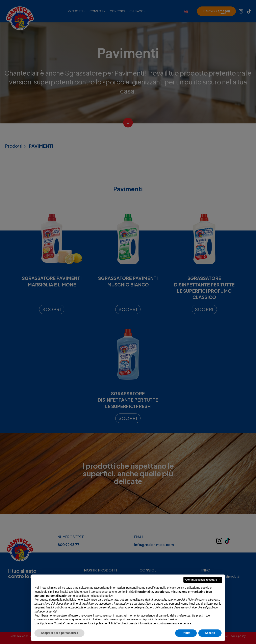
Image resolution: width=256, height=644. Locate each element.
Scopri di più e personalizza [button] (59, 633)
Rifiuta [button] (186, 633)
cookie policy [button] (104, 596)
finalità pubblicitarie (58, 607)
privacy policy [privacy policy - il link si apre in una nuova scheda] (176, 588)
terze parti (97, 600)
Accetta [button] (210, 633)
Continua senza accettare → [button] (203, 580)
